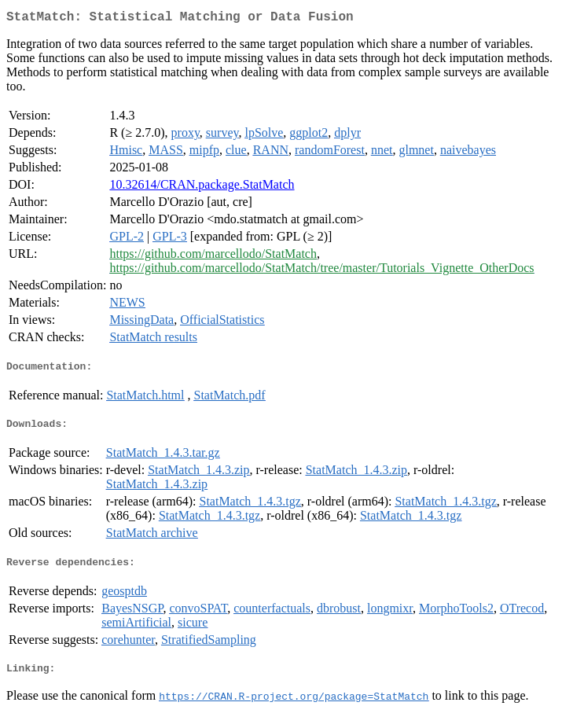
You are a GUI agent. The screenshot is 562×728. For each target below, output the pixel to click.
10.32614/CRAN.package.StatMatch (202, 188)
